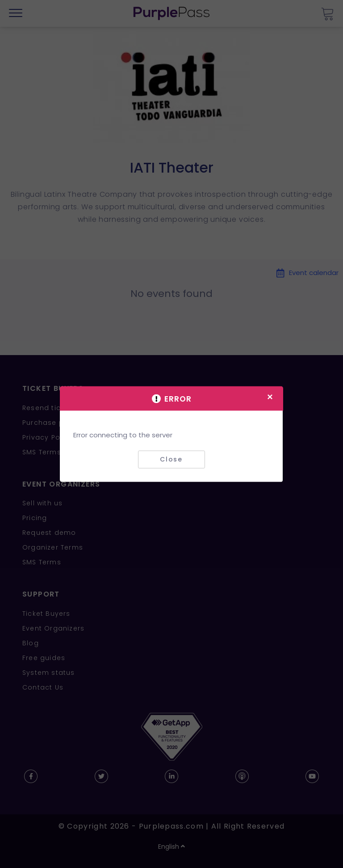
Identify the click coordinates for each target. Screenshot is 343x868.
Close (171, 459)
